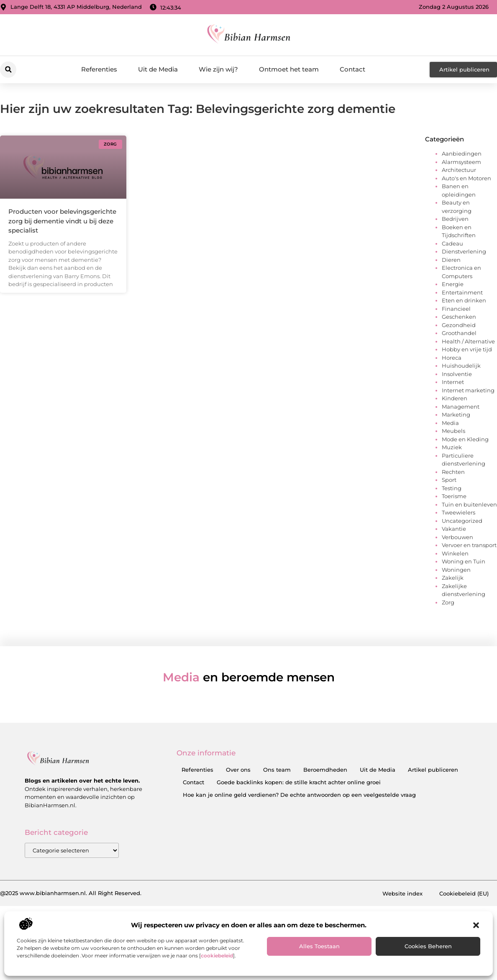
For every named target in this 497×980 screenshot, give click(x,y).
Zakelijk (453, 578)
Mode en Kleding (465, 439)
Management (461, 407)
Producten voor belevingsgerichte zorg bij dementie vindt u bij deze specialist (62, 221)
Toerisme (454, 496)
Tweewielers (459, 512)
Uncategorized (462, 521)
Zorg (448, 602)
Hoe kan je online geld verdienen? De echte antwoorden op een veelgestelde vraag (299, 795)
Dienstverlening (464, 251)
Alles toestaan (319, 946)
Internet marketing (468, 390)
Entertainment (462, 292)
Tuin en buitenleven (469, 504)
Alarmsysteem (461, 162)
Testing (452, 488)
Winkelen (455, 553)
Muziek (452, 447)
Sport (449, 480)
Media (450, 423)
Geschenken (459, 317)
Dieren (451, 260)
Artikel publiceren (433, 770)
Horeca (452, 358)
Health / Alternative (468, 341)
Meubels (453, 431)
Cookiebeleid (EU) (464, 893)
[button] (476, 925)
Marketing (456, 415)
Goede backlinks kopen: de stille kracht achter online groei (299, 782)
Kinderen (455, 398)
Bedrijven (455, 219)
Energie (453, 284)
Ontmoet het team (289, 69)
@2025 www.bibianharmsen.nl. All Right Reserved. (71, 893)
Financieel (456, 309)
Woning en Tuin (464, 561)
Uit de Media (158, 69)
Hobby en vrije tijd (467, 349)
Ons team (277, 770)
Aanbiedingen (462, 154)
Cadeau (452, 243)
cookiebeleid (217, 956)
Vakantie (454, 529)
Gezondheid (459, 325)
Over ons (238, 770)
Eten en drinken (464, 300)
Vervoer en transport (469, 545)
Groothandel (459, 333)
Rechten (453, 472)
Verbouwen (457, 537)
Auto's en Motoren (466, 178)
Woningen (456, 570)
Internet (453, 382)
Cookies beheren (428, 946)
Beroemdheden (325, 770)
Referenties (99, 69)
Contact (352, 69)
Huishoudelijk (461, 366)
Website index (402, 893)
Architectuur (459, 170)
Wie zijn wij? (218, 69)
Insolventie (457, 374)
